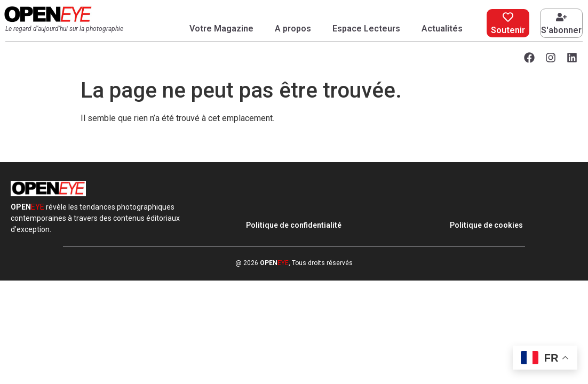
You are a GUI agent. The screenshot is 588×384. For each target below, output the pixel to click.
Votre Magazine (221, 29)
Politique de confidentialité (294, 225)
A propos (293, 29)
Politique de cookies (486, 225)
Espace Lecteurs (366, 29)
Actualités (442, 29)
